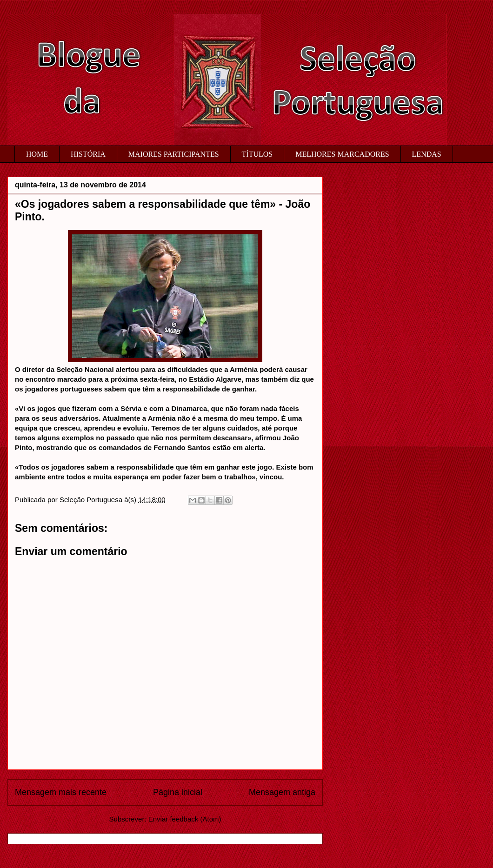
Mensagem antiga (282, 792)
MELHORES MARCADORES (342, 154)
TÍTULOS (257, 154)
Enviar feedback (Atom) (185, 819)
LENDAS (427, 154)
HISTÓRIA (88, 154)
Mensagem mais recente (61, 792)
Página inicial (178, 792)
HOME (37, 154)
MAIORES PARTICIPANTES (174, 154)
